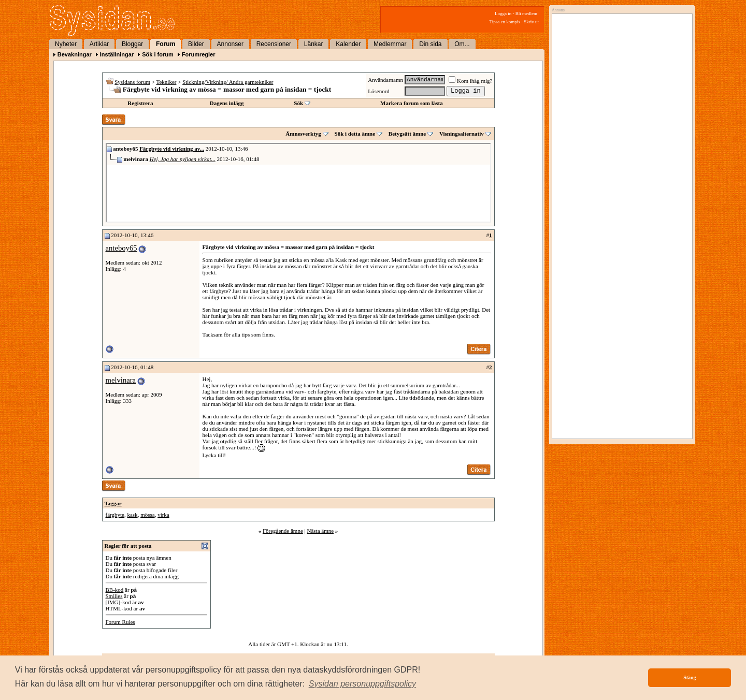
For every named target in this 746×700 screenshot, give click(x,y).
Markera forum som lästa (412, 103)
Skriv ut (531, 22)
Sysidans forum (132, 82)
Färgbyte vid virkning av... (172, 149)
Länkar (314, 44)
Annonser (230, 44)
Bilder (196, 44)
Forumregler (199, 54)
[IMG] (113, 602)
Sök (298, 103)
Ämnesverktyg (303, 134)
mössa (148, 515)
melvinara (121, 380)
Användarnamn (385, 80)
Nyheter (66, 44)
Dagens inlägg (227, 103)
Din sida (430, 44)
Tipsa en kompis (505, 22)
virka (163, 515)
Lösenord (379, 91)
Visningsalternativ (462, 134)
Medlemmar (390, 44)
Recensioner (274, 44)
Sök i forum (158, 54)
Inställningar (117, 54)
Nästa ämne (320, 531)
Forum (166, 44)
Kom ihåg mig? (470, 81)
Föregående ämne (283, 531)
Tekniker (167, 82)
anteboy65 (121, 248)
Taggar (113, 503)
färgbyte (115, 515)
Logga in (503, 13)
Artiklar (99, 44)
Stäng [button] (690, 677)
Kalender (348, 44)
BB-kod (115, 590)
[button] (363, 684)
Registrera (140, 103)
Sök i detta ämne (355, 134)
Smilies (114, 596)
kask (132, 515)
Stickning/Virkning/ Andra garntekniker (228, 82)
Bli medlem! (527, 13)
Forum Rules (120, 622)
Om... (462, 44)
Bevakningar (75, 54)
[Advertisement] (620, 123)
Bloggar (132, 44)
